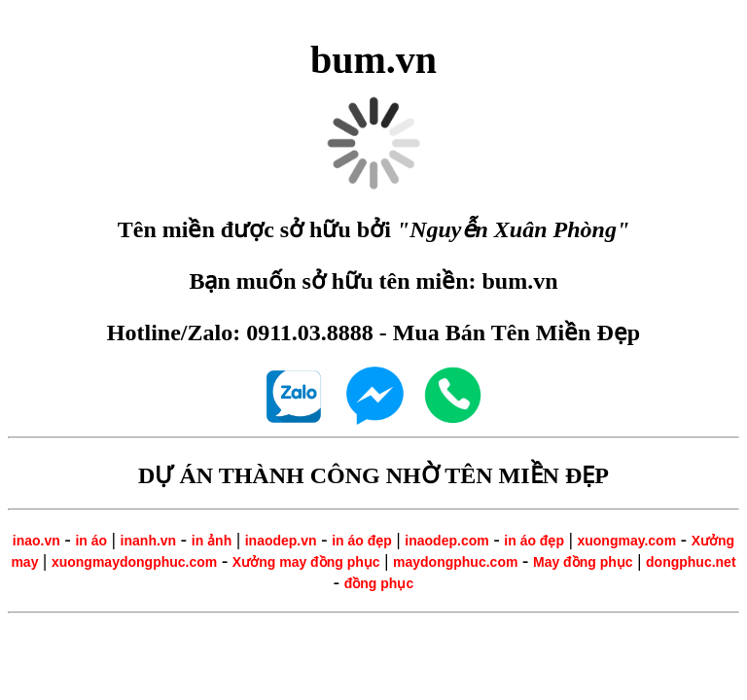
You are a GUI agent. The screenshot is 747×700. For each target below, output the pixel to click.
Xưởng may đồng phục (306, 562)
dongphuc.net (691, 562)
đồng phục (379, 583)
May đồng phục (583, 562)
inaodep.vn (281, 541)
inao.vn (36, 541)
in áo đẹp (362, 541)
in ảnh (212, 541)
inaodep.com (446, 541)
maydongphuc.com (455, 562)
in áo (91, 541)
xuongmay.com (626, 541)
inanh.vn (149, 541)
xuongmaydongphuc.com (134, 562)
